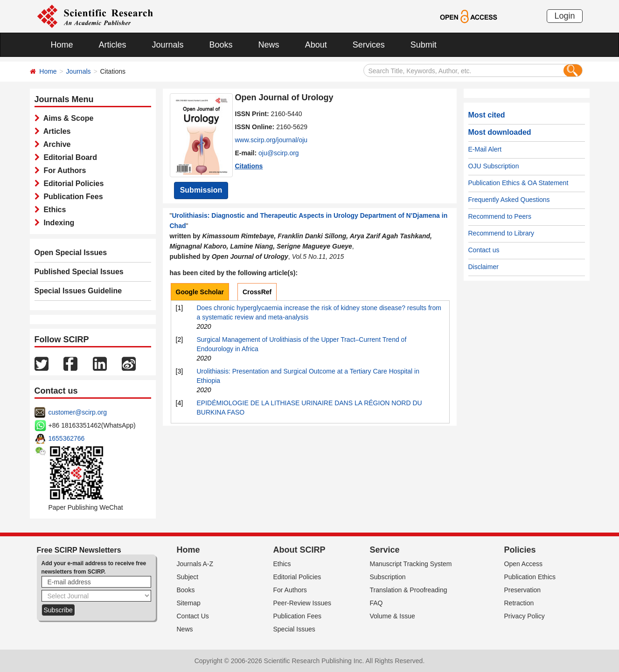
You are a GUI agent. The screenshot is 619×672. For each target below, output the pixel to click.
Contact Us (193, 616)
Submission (201, 190)
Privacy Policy (525, 616)
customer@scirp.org (78, 412)
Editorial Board (69, 157)
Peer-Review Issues (303, 603)
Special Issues (294, 629)
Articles (113, 45)
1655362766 (67, 438)
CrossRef (257, 292)
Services (369, 45)
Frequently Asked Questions (509, 200)
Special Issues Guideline (78, 291)
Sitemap (189, 603)
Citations (249, 166)
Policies (520, 550)
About (316, 45)
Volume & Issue (393, 616)
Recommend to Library (501, 233)
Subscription (388, 577)
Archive (55, 144)
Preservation (523, 590)
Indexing (57, 223)
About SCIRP (299, 550)
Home (62, 45)
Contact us (484, 250)
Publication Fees (71, 197)
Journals (168, 45)
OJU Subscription (494, 166)
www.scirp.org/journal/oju (271, 140)
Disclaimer (483, 267)
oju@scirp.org (279, 153)
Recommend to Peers (500, 216)
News (269, 45)
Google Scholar (200, 292)
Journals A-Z (195, 564)
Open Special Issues (71, 253)
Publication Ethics (530, 577)
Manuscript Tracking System (411, 564)
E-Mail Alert (485, 149)
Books (221, 45)
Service (385, 550)
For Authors (63, 170)
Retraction (519, 603)
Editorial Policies (72, 184)
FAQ (376, 603)
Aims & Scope (67, 118)
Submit (424, 45)
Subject (188, 577)
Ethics (53, 210)
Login (564, 16)
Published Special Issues (79, 272)
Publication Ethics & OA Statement (518, 183)
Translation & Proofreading (409, 590)
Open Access (524, 564)
